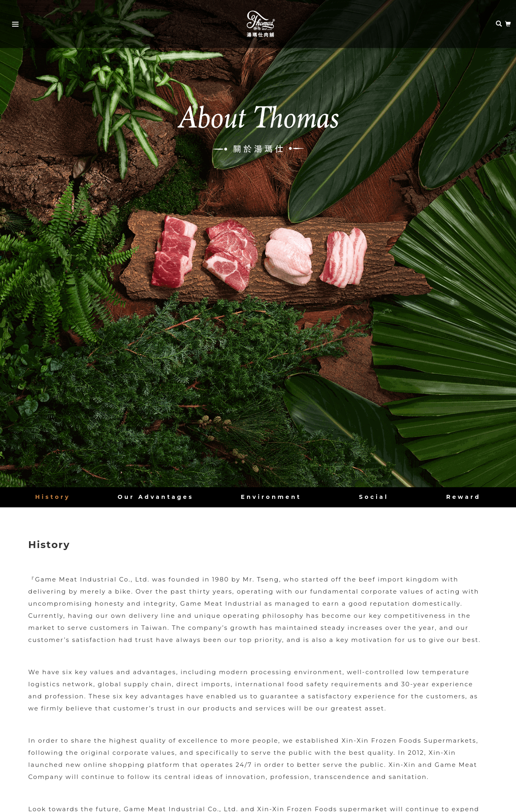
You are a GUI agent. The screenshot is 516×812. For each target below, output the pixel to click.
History (53, 497)
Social (374, 497)
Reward (464, 497)
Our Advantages (156, 497)
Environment (271, 497)
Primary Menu (13, 25)
